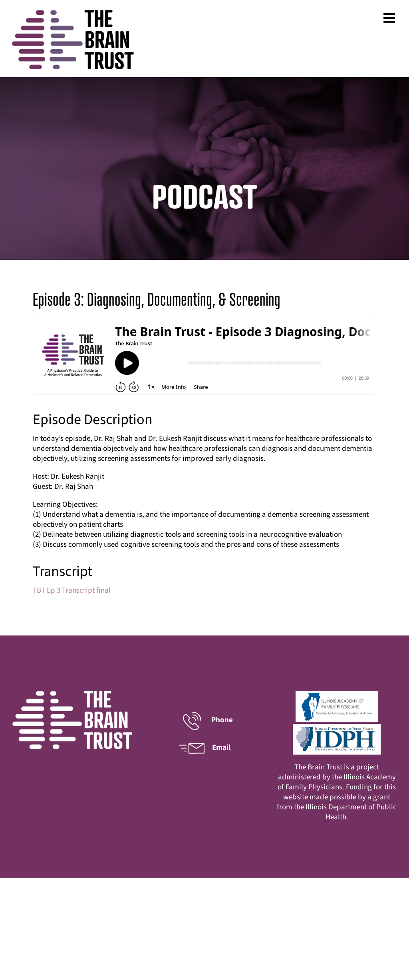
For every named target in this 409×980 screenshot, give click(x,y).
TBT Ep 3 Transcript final (72, 591)
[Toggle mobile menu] (390, 18)
